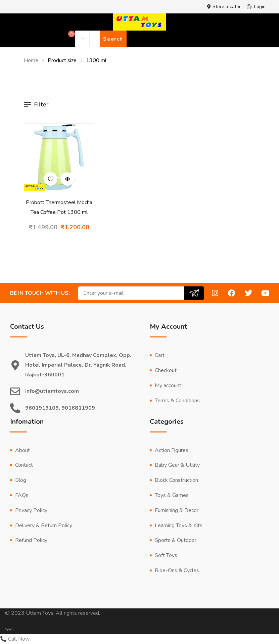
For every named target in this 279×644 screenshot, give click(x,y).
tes (9, 630)
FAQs (22, 495)
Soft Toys (166, 555)
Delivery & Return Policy (44, 525)
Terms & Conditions (177, 401)
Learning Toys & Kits (179, 525)
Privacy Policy (31, 510)
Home (31, 60)
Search (113, 39)
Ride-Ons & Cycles (177, 570)
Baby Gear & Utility (177, 465)
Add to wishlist (51, 179)
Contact (24, 465)
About (22, 450)
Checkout (166, 370)
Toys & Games (172, 495)
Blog (21, 480)
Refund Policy (31, 540)
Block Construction (176, 480)
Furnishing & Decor (177, 510)
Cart (160, 355)
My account (168, 385)
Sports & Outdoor (176, 540)
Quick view (67, 179)
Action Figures (172, 450)
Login (255, 7)
